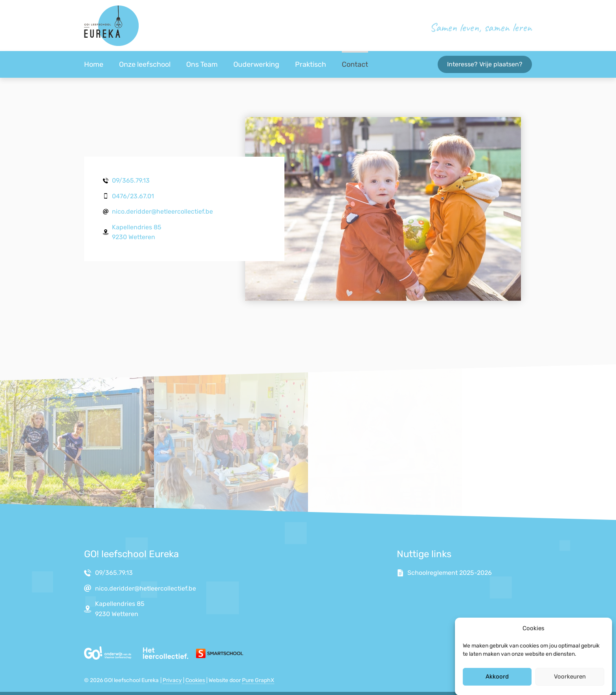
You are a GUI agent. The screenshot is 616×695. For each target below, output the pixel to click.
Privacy (172, 680)
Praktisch (311, 64)
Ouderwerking (256, 64)
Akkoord (497, 682)
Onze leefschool (145, 64)
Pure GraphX (258, 680)
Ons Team (202, 64)
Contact (355, 64)
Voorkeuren (570, 682)
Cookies (195, 680)
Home (94, 64)
